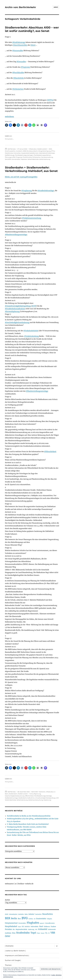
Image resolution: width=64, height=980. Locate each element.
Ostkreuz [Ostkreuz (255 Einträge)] (47, 927)
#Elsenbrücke (19, 78)
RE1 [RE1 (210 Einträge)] (14, 929)
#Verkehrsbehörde (31, 331)
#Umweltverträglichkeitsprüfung (18, 306)
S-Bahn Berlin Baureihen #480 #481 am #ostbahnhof (28, 824)
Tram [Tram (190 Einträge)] (38, 933)
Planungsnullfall (10, 157)
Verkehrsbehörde (33, 159)
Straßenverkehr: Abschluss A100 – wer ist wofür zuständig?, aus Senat (32, 29)
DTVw (53, 151)
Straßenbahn (13, 794)
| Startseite (9, 946)
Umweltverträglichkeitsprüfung (45, 798)
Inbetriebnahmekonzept (47, 153)
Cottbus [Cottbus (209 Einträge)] (31, 919)
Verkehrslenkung (45, 159)
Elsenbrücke (9, 153)
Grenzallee (17, 153)
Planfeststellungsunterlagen (24, 155)
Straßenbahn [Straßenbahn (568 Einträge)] (23, 933)
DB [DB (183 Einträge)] (35, 919)
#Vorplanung (27, 191)
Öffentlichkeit (29, 796)
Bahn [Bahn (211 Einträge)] (26, 914)
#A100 (33, 45)
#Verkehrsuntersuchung (32, 218)
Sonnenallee (16, 159)
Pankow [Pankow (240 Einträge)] (53, 927)
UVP (57, 798)
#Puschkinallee (18, 73)
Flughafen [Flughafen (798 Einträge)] (33, 923)
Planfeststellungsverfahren (42, 155)
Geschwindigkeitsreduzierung (15, 796)
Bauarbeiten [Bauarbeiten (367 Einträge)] (48, 914)
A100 (50, 149)
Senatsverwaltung (47, 157)
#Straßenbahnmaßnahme (15, 309)
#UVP (34, 306)
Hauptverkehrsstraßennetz (30, 153)
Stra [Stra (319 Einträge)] (14, 933)
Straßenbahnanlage (11, 798)
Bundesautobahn (32, 151)
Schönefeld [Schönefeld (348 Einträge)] (43, 929)
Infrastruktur (33, 149)
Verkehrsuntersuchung (36, 800)
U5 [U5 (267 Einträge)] (46, 933)
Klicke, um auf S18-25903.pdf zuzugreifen (21, 177)
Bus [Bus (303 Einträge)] (19, 919)
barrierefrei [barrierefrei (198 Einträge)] (38, 914)
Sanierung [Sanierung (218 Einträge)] (31, 929)
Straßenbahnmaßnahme (26, 798)
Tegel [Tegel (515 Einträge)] (33, 933)
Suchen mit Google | (13, 960)
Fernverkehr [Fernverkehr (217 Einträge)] (22, 923)
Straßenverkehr (42, 149)
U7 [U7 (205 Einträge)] (49, 933)
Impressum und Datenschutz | (17, 956)
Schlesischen (37, 157)
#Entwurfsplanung (12, 311)
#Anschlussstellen (20, 45)
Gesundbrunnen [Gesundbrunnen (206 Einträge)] (50, 923)
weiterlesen (9, 116)
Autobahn (19, 151)
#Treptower (25, 67)
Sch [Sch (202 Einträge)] (36, 929)
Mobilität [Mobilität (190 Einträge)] (27, 927)
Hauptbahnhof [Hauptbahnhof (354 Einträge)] (11, 926)
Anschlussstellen (10, 151)
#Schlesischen (18, 89)
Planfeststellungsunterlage (43, 796)
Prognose (19, 157)
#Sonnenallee (18, 51)
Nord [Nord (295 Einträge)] (41, 926)
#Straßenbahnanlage (46, 191)
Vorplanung (47, 800)
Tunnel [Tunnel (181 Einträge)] (43, 933)
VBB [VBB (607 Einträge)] (53, 933)
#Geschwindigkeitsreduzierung (17, 322)
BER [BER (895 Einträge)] (8, 918)
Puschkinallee (27, 157)
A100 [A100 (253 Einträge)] (7, 914)
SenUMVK (8, 159)
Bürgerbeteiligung (45, 151)
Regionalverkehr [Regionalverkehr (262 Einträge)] (21, 929)
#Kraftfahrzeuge (19, 42)
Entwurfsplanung (35, 794)
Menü (56, 7)
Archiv (7, 900)
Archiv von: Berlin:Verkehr (20, 7)
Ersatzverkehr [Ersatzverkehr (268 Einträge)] (41, 919)
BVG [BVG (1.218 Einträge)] (25, 918)
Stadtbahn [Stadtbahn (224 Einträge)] (8, 933)
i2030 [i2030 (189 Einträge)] (19, 927)
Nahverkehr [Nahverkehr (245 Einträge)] (35, 927)
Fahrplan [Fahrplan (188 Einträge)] (49, 919)
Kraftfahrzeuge (10, 155)
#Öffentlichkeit (50, 452)
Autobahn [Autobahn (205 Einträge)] (21, 914)
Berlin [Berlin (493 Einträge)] (14, 918)
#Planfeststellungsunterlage (16, 235)
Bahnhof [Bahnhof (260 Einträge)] (31, 914)
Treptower (24, 159)
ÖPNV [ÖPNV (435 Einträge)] (8, 936)
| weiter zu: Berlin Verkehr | (15, 951)
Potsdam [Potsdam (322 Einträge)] (8, 929)
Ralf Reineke (12, 149)
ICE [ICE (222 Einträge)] (23, 927)
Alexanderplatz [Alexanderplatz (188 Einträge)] (13, 914)
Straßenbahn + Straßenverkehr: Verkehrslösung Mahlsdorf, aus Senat (31, 169)
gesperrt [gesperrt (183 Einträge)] (42, 923)
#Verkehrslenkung (31, 336)
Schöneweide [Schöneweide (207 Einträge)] (52, 929)
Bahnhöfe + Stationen (38, 792)
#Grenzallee (21, 62)
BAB (25, 151)
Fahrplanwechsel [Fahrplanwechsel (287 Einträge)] (11, 923)
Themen (8, 965)
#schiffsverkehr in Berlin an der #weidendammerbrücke (29, 816)
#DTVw (50, 100)
